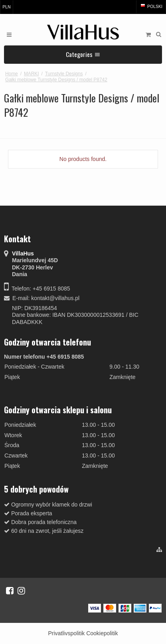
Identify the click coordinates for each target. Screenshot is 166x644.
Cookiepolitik (102, 633)
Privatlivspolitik (66, 633)
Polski (151, 6)
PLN (6, 7)
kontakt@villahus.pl (55, 298)
